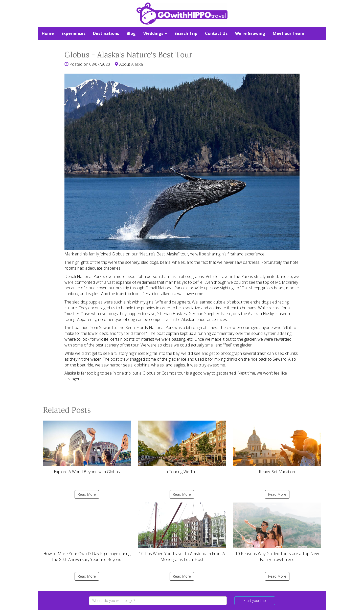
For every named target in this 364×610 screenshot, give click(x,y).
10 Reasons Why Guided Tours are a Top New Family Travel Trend (277, 532)
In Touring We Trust (182, 448)
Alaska (137, 64)
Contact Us (216, 33)
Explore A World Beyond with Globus (87, 448)
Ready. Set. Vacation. (277, 448)
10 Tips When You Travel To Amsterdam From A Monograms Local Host (182, 532)
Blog (131, 33)
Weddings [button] (155, 33)
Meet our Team (289, 33)
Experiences (73, 33)
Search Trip (186, 33)
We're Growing (250, 33)
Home (48, 33)
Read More (87, 494)
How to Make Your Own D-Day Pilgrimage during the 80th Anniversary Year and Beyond (87, 532)
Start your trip (255, 601)
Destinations (106, 33)
